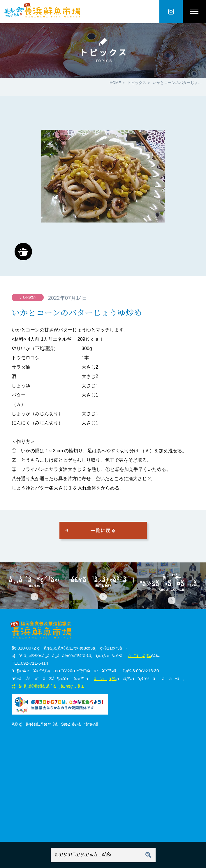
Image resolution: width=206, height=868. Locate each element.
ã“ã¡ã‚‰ (139, 656)
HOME (115, 83)
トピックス (137, 83)
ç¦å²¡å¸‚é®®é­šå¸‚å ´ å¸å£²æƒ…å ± (48, 686)
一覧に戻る (103, 530)
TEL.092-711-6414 (30, 663)
